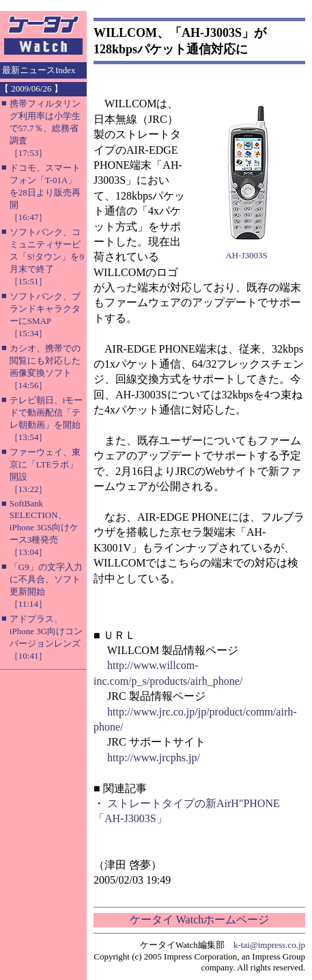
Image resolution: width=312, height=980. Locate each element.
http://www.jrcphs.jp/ (154, 758)
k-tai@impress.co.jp (269, 945)
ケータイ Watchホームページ (199, 920)
